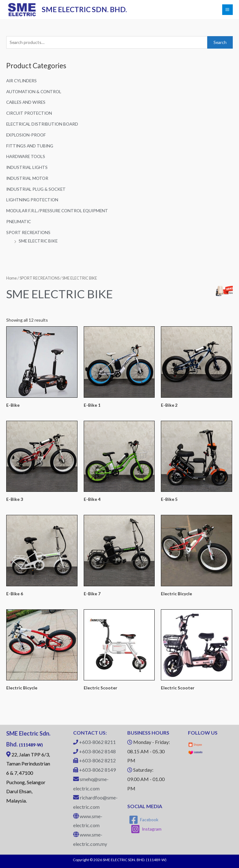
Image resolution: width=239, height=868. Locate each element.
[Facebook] (144, 820)
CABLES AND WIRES (26, 102)
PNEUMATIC (19, 221)
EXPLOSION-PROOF (26, 135)
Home (12, 278)
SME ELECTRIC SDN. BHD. (84, 9)
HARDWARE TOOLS (26, 156)
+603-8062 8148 (97, 751)
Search (220, 42)
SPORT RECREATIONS (28, 232)
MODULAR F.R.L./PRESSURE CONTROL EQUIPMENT (57, 211)
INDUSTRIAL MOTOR (27, 178)
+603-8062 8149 (97, 770)
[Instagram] (146, 829)
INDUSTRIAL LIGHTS (27, 167)
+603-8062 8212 (97, 760)
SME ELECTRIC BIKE (38, 241)
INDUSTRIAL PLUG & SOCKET (36, 189)
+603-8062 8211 (97, 742)
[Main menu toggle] (227, 10)
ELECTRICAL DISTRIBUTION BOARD (42, 124)
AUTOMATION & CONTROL (34, 91)
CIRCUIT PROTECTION (29, 113)
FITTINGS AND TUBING (30, 146)
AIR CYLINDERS (21, 81)
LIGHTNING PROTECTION (32, 200)
